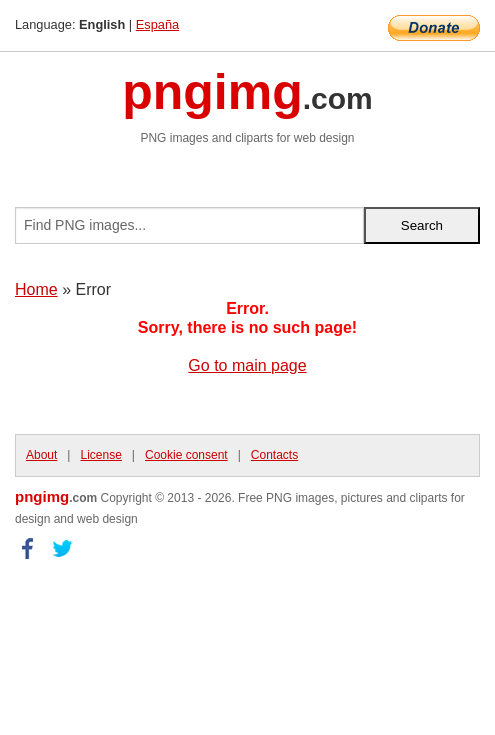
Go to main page (247, 365)
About (41, 455)
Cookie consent (186, 455)
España (157, 24)
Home (36, 289)
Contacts (274, 455)
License (100, 455)
